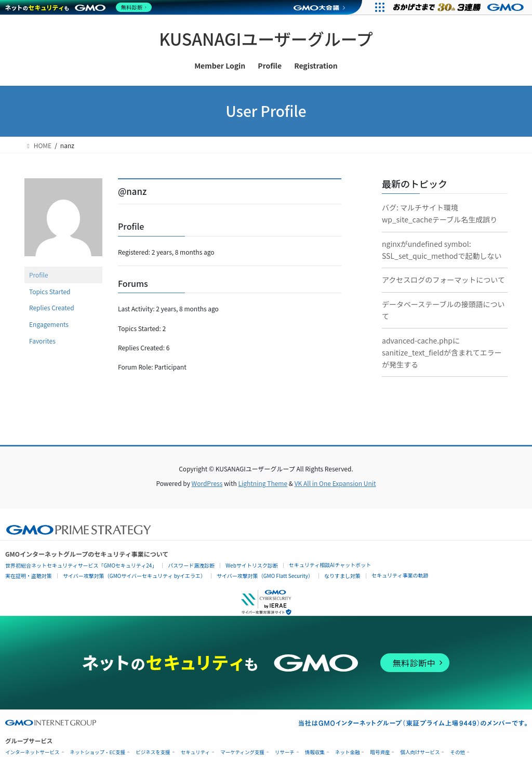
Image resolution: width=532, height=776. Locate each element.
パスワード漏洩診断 (191, 565)
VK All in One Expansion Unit (335, 483)
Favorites (42, 341)
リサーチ (285, 752)
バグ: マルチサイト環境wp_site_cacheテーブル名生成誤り (440, 213)
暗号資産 (380, 752)
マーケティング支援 (242, 752)
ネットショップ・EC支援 (98, 752)
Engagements (49, 324)
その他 (457, 752)
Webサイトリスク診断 (252, 565)
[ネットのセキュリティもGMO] (80, 7)
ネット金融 (348, 752)
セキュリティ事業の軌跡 (400, 575)
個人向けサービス (420, 752)
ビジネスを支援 (153, 752)
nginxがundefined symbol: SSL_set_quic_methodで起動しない (442, 250)
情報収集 (315, 752)
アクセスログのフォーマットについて (443, 280)
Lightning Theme (263, 483)
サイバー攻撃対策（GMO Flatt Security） (265, 576)
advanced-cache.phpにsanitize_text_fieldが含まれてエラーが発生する (442, 352)
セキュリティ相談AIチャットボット (330, 565)
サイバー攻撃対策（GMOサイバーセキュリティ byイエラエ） (134, 576)
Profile (39, 275)
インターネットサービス (32, 752)
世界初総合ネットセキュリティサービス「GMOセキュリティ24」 (81, 565)
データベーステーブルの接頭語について (443, 310)
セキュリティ (195, 752)
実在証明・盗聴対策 (29, 576)
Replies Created (52, 307)
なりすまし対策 (342, 576)
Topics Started (50, 291)
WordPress (207, 483)
